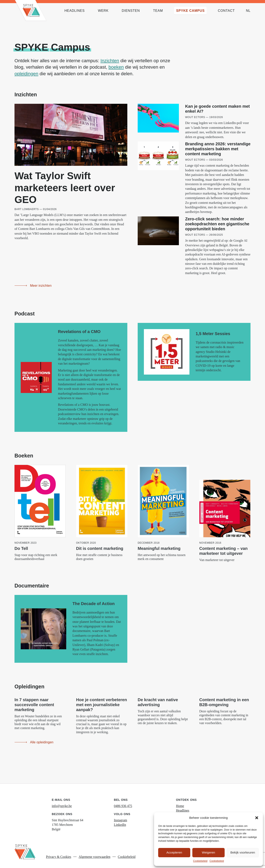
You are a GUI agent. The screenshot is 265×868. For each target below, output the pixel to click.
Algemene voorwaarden (95, 852)
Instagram (120, 815)
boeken (116, 67)
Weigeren (208, 852)
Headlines (183, 806)
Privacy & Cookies (59, 852)
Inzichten (110, 61)
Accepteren (174, 852)
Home (180, 801)
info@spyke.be (62, 801)
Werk (179, 810)
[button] (257, 818)
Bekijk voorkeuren (243, 852)
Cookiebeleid (200, 861)
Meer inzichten (41, 281)
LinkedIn (120, 820)
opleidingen (26, 74)
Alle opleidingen (42, 737)
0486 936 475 (123, 801)
